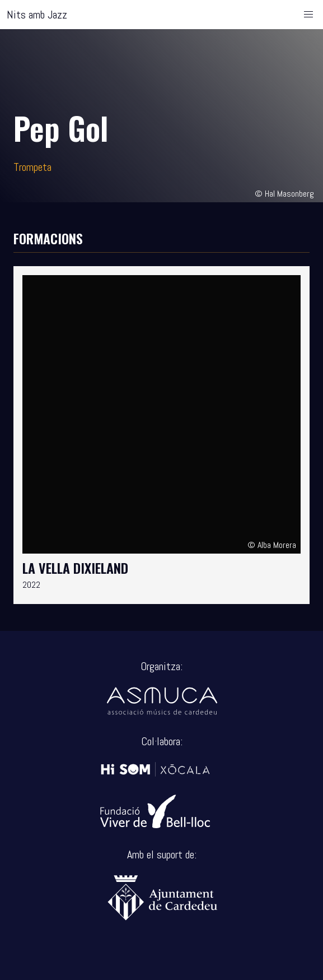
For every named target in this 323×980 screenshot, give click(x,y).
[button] (308, 15)
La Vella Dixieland (75, 568)
